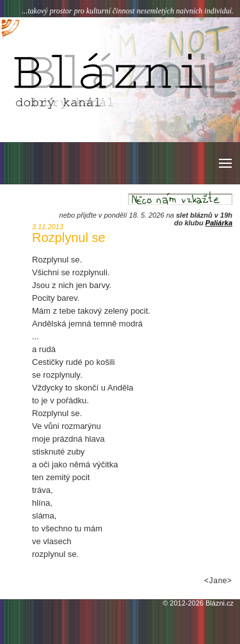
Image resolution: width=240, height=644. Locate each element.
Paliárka (219, 223)
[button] (224, 163)
